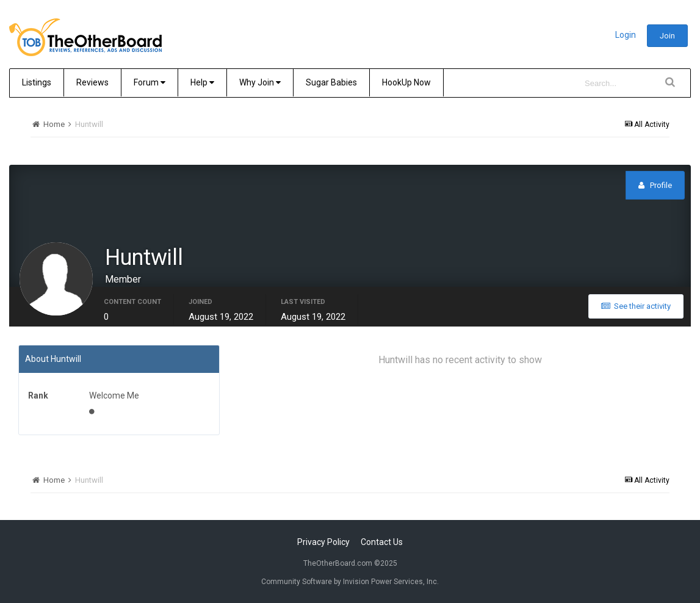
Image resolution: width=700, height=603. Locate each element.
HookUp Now (406, 82)
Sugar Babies (331, 82)
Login (626, 35)
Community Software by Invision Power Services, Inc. (350, 582)
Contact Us (382, 542)
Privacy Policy (323, 542)
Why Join (260, 82)
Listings (37, 82)
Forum (150, 82)
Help (202, 82)
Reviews (92, 82)
